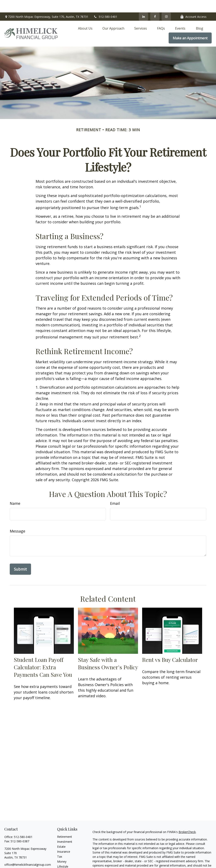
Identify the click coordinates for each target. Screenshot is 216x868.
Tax (60, 844)
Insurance (64, 839)
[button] (85, 16)
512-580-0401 (105, 4)
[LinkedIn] (143, 4)
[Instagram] (22, 859)
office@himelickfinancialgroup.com (28, 852)
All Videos (64, 864)
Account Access (193, 4)
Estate (61, 834)
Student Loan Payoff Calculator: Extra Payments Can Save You (43, 655)
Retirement (65, 824)
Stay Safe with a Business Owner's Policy (108, 651)
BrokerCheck (187, 819)
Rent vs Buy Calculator (170, 647)
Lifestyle (63, 854)
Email (115, 491)
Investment (65, 829)
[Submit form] (20, 557)
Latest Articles (67, 859)
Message (17, 519)
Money (62, 849)
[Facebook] (155, 4)
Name (15, 491)
